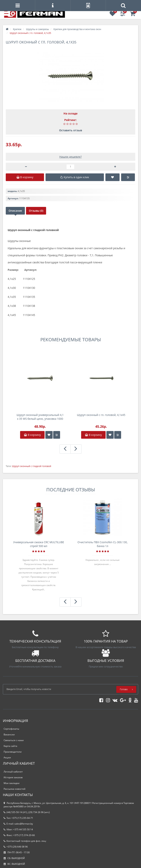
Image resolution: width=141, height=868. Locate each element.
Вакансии (9, 734)
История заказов (13, 777)
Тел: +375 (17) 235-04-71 (18, 818)
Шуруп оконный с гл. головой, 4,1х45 (101, 415)
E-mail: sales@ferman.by (18, 824)
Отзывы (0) (36, 211)
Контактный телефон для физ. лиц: (25, 841)
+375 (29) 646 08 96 (16, 847)
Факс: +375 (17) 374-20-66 (19, 835)
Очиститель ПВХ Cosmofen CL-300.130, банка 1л (103, 544)
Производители (13, 752)
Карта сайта (10, 746)
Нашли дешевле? (70, 157)
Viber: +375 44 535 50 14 (18, 829)
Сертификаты (11, 729)
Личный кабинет (13, 772)
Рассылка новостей (15, 789)
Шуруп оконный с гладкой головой (31, 466)
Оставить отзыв (71, 130)
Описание (15, 211)
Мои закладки (12, 783)
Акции (7, 757)
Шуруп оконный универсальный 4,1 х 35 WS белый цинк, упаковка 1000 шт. (40, 417)
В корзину (32, 435)
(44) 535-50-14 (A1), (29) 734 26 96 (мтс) (27, 812)
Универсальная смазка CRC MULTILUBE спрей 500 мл (39, 544)
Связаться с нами (14, 740)
